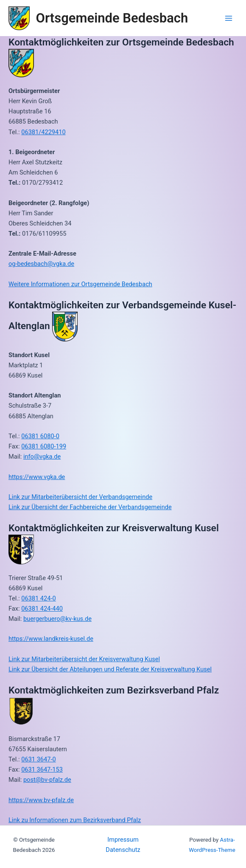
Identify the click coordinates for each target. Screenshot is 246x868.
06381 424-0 (38, 598)
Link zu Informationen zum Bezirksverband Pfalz (75, 820)
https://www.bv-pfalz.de (41, 800)
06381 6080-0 (40, 436)
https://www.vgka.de (37, 477)
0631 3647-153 (42, 769)
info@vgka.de (42, 457)
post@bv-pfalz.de (47, 780)
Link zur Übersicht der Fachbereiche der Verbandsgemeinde (90, 507)
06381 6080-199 (44, 446)
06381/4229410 (43, 132)
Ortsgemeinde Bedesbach (112, 18)
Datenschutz (123, 850)
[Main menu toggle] (229, 18)
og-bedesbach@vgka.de (41, 264)
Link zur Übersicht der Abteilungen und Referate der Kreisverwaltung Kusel (110, 669)
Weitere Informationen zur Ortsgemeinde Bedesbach (80, 284)
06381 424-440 (42, 609)
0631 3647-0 (38, 759)
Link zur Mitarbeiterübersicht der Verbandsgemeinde (80, 497)
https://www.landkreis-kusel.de (51, 639)
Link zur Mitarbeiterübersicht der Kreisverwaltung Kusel (84, 659)
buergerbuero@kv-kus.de (57, 619)
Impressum (123, 840)
